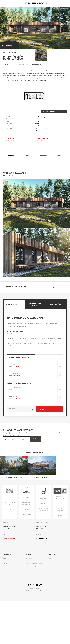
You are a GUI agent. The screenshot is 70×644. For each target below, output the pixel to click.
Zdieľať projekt (59, 287)
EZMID (38, 593)
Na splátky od (54, 111)
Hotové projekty (29, 558)
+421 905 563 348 (42, 538)
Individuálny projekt (30, 561)
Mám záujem (7, 45)
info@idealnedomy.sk (9, 538)
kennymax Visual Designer (38, 591)
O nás (5, 558)
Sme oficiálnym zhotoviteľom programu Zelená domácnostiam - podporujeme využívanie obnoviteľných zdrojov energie (27, 506)
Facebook (50, 558)
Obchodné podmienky (9, 571)
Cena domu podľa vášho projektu (33, 563)
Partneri (5, 563)
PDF (8, 64)
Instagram (50, 561)
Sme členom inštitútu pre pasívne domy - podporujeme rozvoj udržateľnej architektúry (10, 506)
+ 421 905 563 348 (15, 332)
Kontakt (5, 566)
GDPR (5, 568)
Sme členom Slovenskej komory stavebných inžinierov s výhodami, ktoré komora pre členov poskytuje (43, 506)
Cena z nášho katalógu (31, 566)
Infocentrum (6, 561)
